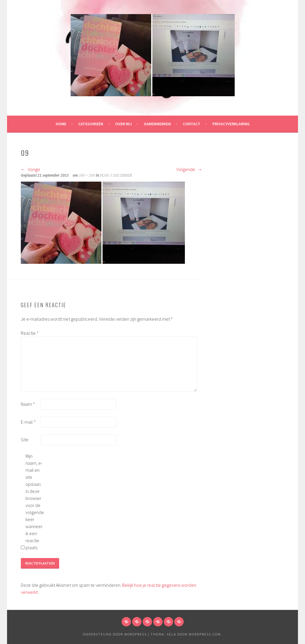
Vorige (30, 169)
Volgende (189, 169)
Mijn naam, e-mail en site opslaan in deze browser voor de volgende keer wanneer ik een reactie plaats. (35, 502)
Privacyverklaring (231, 124)
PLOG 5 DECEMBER (116, 175)
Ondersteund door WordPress (115, 634)
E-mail (28, 422)
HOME (61, 124)
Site (25, 440)
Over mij (123, 124)
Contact (192, 124)
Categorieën (91, 124)
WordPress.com (205, 634)
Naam (28, 404)
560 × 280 (87, 175)
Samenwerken (157, 124)
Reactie (30, 333)
